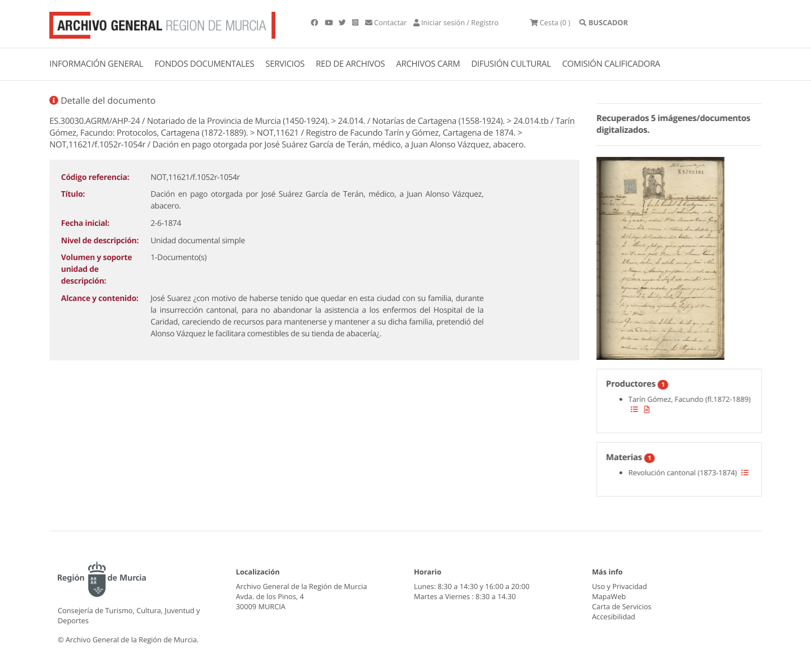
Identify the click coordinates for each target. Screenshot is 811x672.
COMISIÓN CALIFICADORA (611, 64)
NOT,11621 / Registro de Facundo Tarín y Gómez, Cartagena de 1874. (386, 133)
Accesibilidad (614, 617)
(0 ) (550, 22)
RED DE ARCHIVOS (350, 64)
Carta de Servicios (622, 606)
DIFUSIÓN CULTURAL (511, 64)
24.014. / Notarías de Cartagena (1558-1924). (421, 121)
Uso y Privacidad (620, 586)
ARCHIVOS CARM (428, 64)
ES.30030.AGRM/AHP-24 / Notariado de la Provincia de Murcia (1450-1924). (189, 121)
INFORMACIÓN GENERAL (96, 64)
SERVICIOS (285, 64)
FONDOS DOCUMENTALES (204, 64)
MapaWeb (609, 596)
